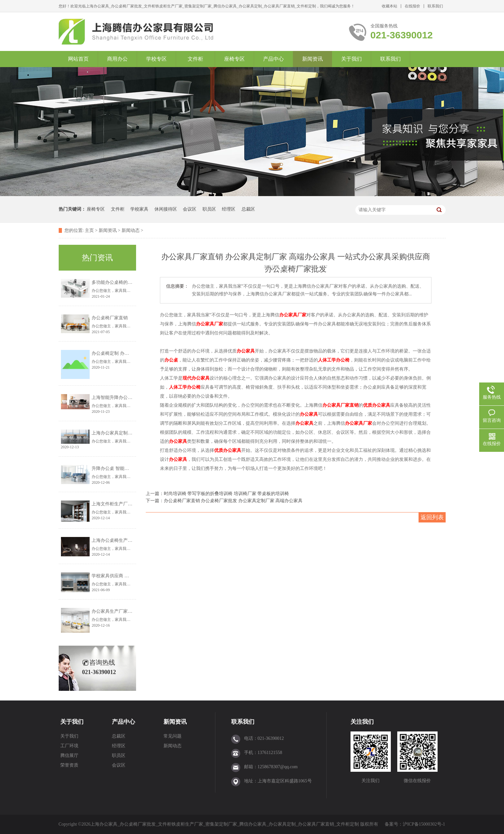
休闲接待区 (166, 209)
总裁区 (248, 209)
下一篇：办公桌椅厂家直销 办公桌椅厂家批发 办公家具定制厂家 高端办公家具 (224, 501)
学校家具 (139, 209)
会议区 (190, 209)
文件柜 (195, 59)
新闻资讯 (312, 59)
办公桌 (171, 360)
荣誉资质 (69, 765)
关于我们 (351, 59)
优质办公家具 (377, 405)
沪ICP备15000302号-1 (424, 824)
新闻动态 (131, 230)
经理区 (229, 209)
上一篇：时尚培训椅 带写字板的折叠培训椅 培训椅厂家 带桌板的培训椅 (217, 494)
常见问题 (173, 736)
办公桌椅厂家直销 (110, 318)
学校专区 (156, 59)
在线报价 (412, 6)
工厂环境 (69, 746)
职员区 (209, 209)
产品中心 (273, 59)
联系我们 (435, 6)
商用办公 (117, 59)
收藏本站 (390, 6)
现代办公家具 (196, 378)
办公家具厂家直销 (341, 405)
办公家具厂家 (293, 315)
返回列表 (432, 517)
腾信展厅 (69, 755)
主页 (89, 230)
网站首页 (78, 59)
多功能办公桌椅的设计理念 (119, 282)
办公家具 (246, 351)
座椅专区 (234, 59)
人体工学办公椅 (334, 360)
